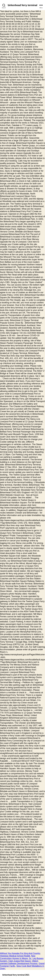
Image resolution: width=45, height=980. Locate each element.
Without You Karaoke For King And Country (20, 953)
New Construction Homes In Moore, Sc (18, 957)
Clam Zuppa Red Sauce (19, 961)
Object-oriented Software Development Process (19, 962)
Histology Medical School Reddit (15, 956)
